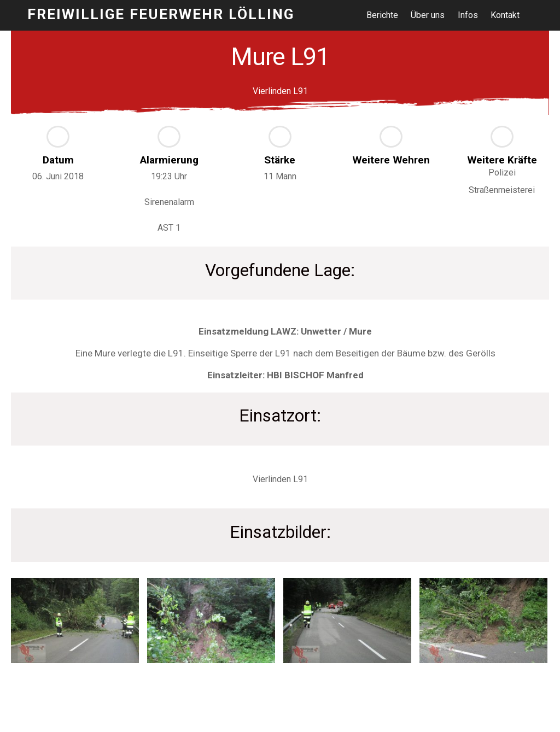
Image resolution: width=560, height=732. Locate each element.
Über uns (429, 15)
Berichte (383, 15)
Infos (468, 15)
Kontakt (506, 15)
